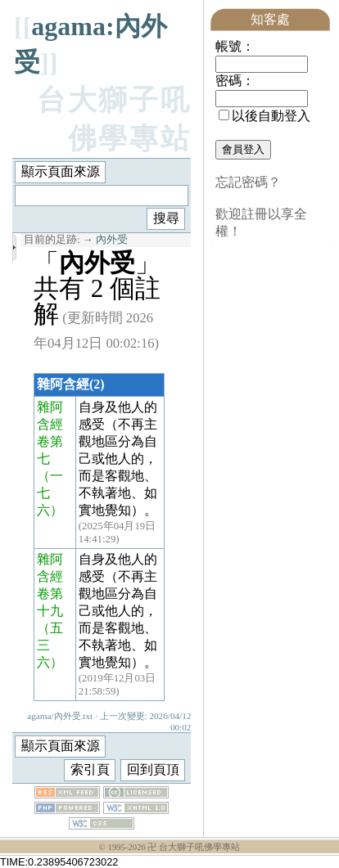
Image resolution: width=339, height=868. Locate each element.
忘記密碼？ (248, 182)
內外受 (112, 240)
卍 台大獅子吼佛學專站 (194, 847)
